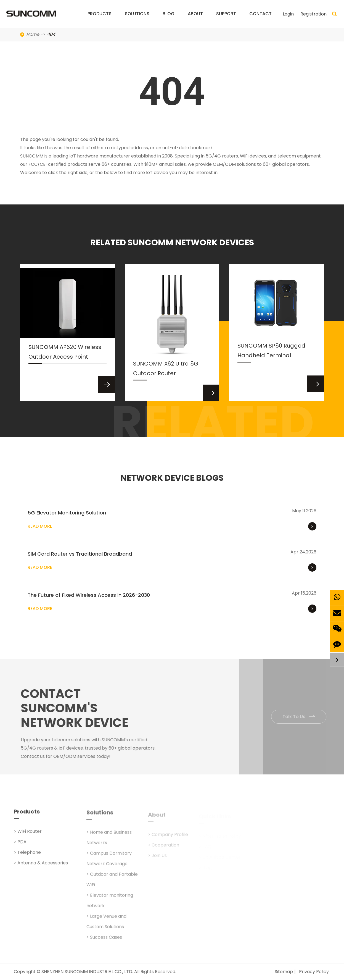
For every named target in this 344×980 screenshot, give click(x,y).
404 (51, 34)
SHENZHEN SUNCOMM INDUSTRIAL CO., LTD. (87, 972)
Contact (260, 19)
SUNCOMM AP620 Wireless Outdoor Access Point (65, 353)
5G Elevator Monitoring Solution (67, 513)
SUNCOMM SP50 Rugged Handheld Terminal (271, 352)
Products (100, 19)
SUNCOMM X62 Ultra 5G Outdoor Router (166, 370)
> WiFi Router (28, 836)
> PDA (20, 846)
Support (226, 19)
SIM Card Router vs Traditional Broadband (80, 554)
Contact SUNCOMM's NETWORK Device (79, 708)
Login (288, 14)
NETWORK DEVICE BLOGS (172, 478)
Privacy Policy (314, 972)
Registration (313, 14)
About (195, 19)
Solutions (137, 19)
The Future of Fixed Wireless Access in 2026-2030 (89, 595)
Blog (169, 19)
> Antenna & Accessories (41, 867)
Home (33, 34)
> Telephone (27, 857)
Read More (172, 526)
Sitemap (284, 972)
